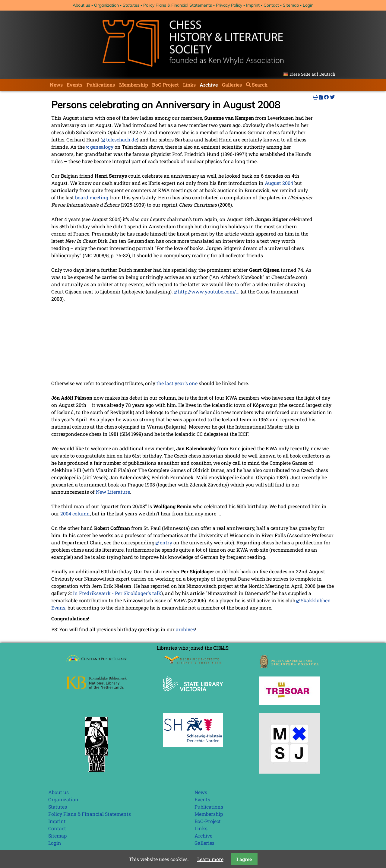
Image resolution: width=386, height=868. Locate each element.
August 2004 (279, 183)
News (56, 85)
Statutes (131, 5)
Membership (134, 85)
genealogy (102, 147)
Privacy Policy (229, 5)
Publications (101, 85)
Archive (209, 85)
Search (260, 85)
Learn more (210, 859)
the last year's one (177, 383)
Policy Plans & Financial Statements (178, 5)
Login (308, 5)
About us (81, 5)
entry (166, 542)
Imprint (253, 5)
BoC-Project (165, 85)
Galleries (232, 85)
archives (185, 629)
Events (74, 85)
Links (189, 85)
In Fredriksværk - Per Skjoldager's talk (117, 593)
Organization (106, 5)
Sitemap (291, 5)
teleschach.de (122, 139)
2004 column (75, 513)
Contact (271, 5)
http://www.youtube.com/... (209, 291)
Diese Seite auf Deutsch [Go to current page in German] (312, 74)
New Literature (113, 492)
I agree (244, 859)
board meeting (92, 197)
